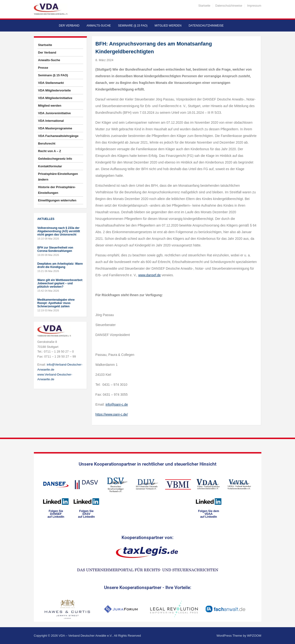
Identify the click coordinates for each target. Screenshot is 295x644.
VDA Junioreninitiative (54, 113)
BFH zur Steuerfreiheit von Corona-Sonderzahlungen (55, 249)
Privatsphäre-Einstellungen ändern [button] (58, 177)
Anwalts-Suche (99, 26)
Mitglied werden (168, 26)
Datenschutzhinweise (229, 6)
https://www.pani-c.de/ (112, 414)
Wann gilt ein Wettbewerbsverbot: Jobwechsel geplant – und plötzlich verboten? (60, 283)
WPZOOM (254, 636)
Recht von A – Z (50, 151)
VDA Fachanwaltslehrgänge (58, 136)
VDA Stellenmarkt (51, 83)
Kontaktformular (50, 166)
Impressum (254, 6)
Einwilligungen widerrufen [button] (57, 200)
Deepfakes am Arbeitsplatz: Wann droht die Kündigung (60, 265)
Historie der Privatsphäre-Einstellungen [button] (57, 190)
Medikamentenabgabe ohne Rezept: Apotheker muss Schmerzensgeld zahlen (56, 303)
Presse (43, 68)
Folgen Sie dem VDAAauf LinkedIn (209, 514)
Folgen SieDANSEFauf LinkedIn (56, 514)
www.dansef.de (149, 275)
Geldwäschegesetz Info (55, 159)
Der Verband (69, 26)
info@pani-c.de (117, 404)
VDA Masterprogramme (55, 128)
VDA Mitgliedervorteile (54, 90)
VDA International (51, 121)
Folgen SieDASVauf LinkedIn (86, 514)
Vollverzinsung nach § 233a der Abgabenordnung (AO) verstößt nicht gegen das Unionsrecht (59, 231)
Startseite (204, 6)
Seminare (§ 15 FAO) (133, 26)
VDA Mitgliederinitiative (55, 98)
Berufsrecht (47, 143)
